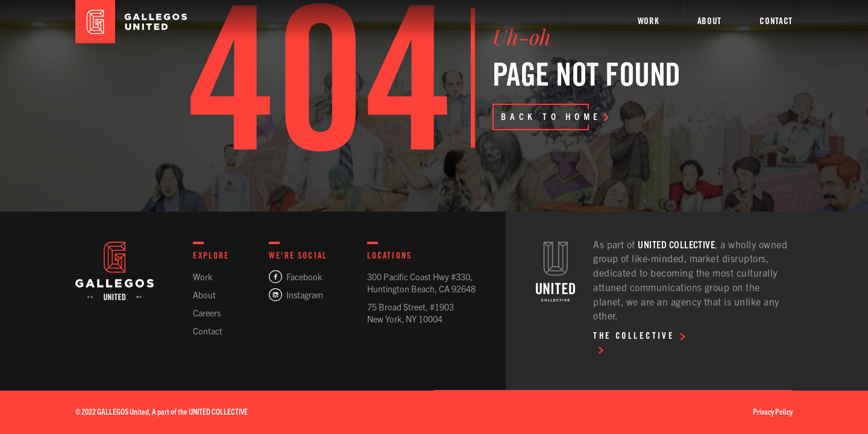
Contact (208, 331)
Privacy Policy (773, 411)
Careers (207, 313)
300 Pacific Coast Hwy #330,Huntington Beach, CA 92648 (421, 283)
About (204, 295)
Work (203, 277)
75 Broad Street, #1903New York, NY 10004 (410, 313)
